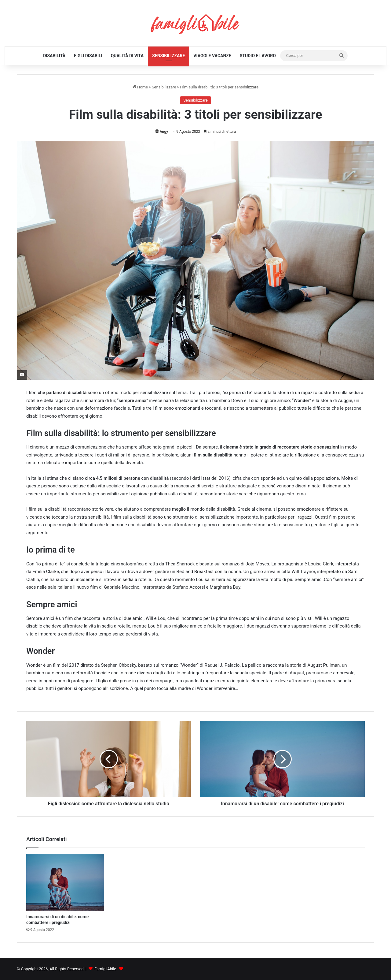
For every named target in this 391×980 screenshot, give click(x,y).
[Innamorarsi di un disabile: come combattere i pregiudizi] (65, 883)
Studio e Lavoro (258, 56)
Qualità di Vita (127, 56)
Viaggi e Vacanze (212, 56)
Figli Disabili (88, 56)
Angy (164, 132)
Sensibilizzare (168, 56)
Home (140, 87)
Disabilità (54, 56)
